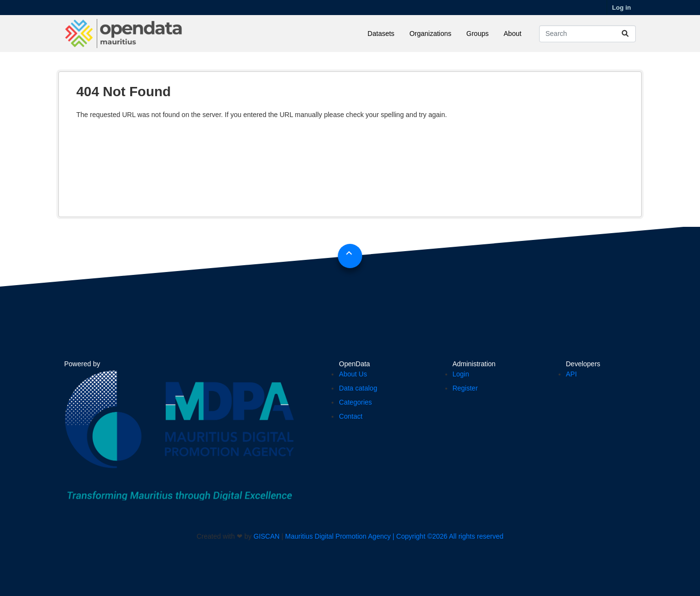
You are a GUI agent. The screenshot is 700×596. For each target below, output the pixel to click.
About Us (353, 374)
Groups (477, 34)
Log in (621, 8)
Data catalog (358, 388)
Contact (350, 416)
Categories (355, 402)
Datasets (381, 34)
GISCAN (267, 536)
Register (465, 388)
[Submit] (625, 34)
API (571, 374)
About (513, 34)
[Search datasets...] (587, 34)
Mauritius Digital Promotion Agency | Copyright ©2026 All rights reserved (394, 536)
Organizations (430, 34)
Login (461, 374)
